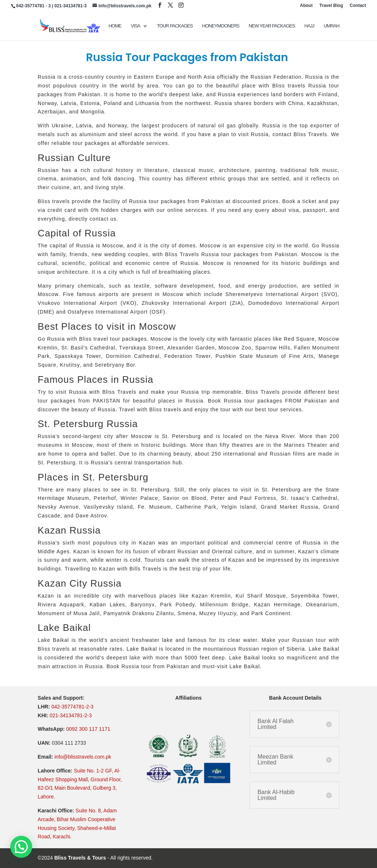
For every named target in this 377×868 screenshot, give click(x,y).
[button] (21, 847)
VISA (136, 26)
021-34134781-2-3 (71, 715)
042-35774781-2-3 (72, 707)
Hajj (309, 26)
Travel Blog (331, 6)
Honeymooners (221, 26)
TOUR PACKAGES (175, 26)
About (306, 6)
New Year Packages (272, 26)
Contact (358, 6)
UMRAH (331, 26)
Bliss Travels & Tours (80, 858)
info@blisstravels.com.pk (83, 757)
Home (115, 26)
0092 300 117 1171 (88, 729)
